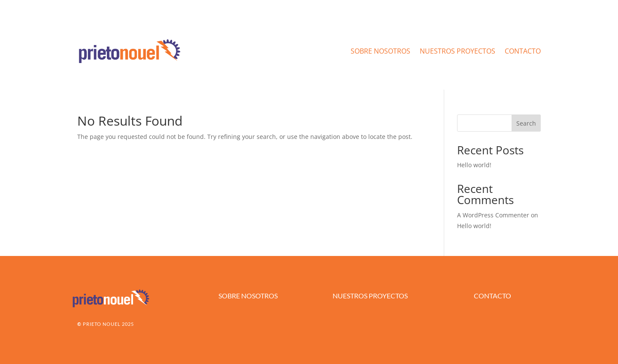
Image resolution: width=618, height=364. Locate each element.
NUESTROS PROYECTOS (457, 51)
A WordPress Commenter (493, 215)
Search (526, 123)
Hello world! (474, 165)
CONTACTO (523, 51)
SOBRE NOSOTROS (380, 51)
